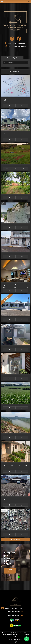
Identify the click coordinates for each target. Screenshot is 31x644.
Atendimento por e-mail (12, 608)
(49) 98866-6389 (20, 43)
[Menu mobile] (1, 1)
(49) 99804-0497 (20, 47)
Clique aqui (10, 570)
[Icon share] (12, 39)
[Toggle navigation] (29, 2)
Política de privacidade (15, 639)
